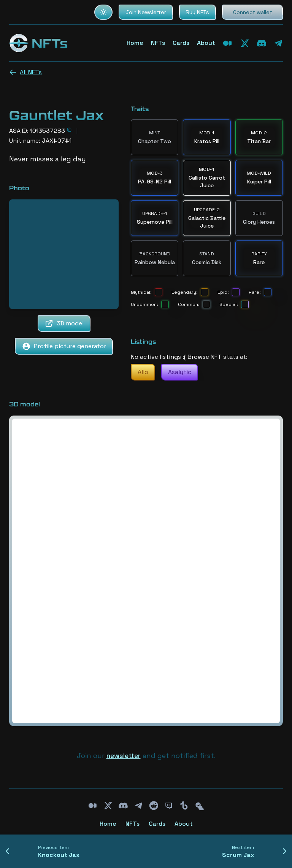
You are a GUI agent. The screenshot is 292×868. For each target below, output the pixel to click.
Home (135, 43)
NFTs (158, 43)
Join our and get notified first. (146, 756)
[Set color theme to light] (103, 12)
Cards (181, 43)
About (206, 43)
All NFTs (25, 72)
